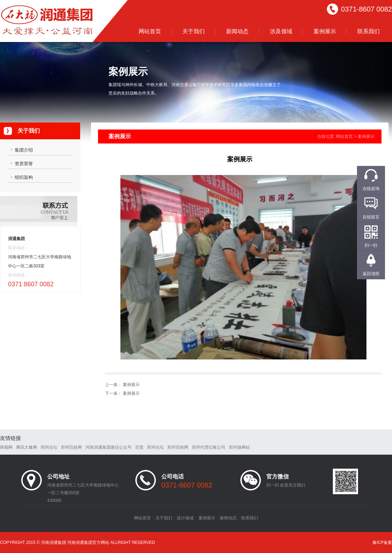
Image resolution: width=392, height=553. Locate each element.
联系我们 (369, 31)
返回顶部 (371, 274)
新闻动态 (237, 31)
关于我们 (194, 31)
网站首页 (150, 31)
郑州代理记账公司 (209, 447)
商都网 (6, 447)
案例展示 (325, 31)
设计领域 (185, 518)
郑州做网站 (239, 447)
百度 (139, 447)
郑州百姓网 (71, 447)
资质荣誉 (24, 164)
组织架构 (24, 177)
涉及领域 (281, 31)
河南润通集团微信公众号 (108, 447)
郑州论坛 (49, 447)
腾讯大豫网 (27, 447)
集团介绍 (24, 150)
